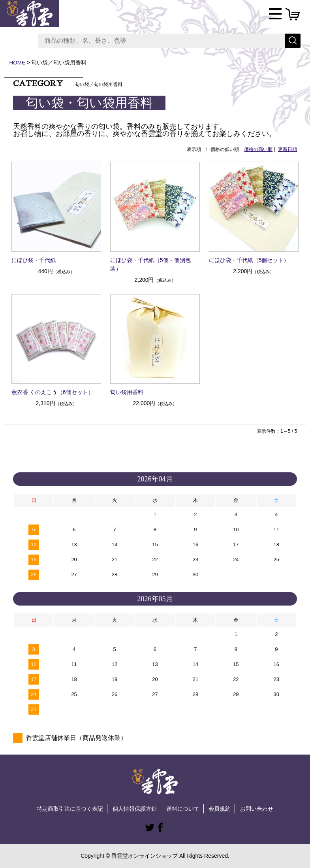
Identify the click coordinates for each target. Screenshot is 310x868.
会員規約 (220, 809)
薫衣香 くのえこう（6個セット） (53, 392)
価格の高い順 (258, 149)
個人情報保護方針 (135, 809)
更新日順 (287, 149)
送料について (183, 809)
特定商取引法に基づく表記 (70, 809)
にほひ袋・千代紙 (34, 260)
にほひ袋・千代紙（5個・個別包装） (150, 264)
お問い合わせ (257, 809)
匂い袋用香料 (127, 392)
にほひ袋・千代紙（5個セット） (249, 260)
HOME (18, 62)
